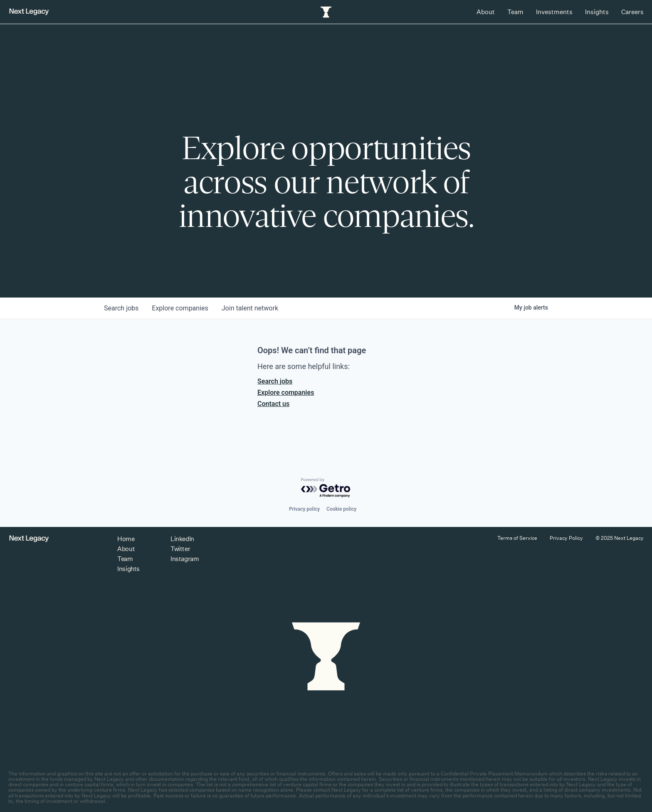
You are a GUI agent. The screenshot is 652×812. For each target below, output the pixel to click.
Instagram (185, 559)
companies (180, 308)
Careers (632, 12)
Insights (597, 12)
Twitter (180, 549)
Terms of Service (517, 538)
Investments (554, 12)
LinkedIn (182, 539)
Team (515, 12)
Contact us (273, 404)
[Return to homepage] (29, 12)
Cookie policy (341, 509)
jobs (121, 308)
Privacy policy (304, 509)
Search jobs (275, 381)
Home (126, 539)
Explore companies (286, 392)
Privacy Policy (566, 538)
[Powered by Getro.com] (326, 488)
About (486, 12)
